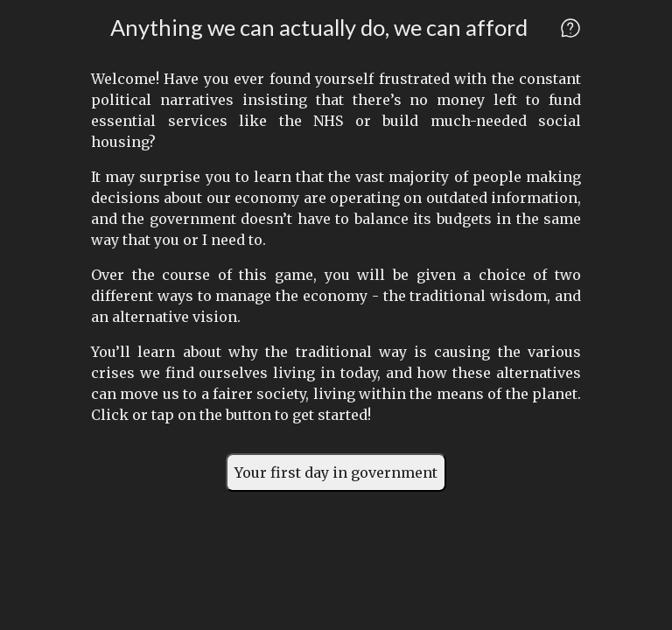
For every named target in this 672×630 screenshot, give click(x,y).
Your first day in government (336, 472)
